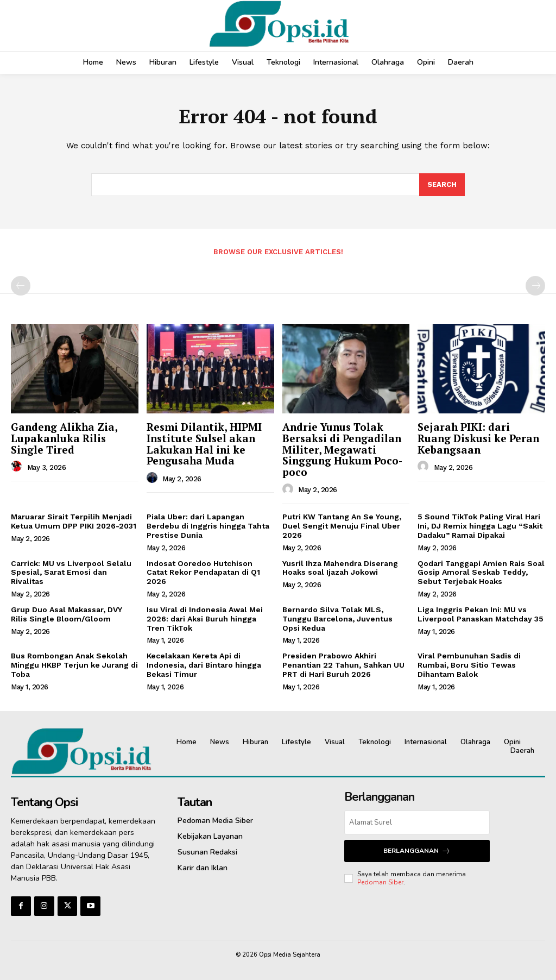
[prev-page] (21, 286)
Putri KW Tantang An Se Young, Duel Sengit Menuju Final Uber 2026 (342, 526)
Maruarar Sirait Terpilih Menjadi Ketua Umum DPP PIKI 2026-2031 (74, 522)
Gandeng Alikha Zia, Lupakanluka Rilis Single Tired (64, 438)
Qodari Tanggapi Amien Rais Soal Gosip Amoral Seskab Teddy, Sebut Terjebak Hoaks (481, 573)
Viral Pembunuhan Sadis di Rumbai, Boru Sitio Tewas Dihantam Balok (469, 665)
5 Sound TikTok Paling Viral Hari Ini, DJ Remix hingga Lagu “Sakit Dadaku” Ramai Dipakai (480, 526)
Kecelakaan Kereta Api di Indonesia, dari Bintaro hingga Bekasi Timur (204, 665)
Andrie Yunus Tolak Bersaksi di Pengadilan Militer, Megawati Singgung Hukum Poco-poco (342, 450)
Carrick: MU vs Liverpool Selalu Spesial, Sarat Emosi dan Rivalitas (71, 573)
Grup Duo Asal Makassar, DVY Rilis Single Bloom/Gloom (67, 614)
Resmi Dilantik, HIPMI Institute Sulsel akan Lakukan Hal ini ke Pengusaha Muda (204, 444)
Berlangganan (417, 851)
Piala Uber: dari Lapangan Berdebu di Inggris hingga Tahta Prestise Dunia (208, 526)
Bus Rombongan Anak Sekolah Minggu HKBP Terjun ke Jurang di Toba (74, 665)
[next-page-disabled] (535, 286)
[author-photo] (18, 467)
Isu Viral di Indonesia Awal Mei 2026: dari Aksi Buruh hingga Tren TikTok (205, 619)
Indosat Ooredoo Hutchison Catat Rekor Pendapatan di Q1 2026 (203, 573)
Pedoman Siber (380, 882)
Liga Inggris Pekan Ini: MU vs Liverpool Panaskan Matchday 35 (481, 614)
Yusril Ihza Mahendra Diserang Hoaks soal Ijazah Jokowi (340, 568)
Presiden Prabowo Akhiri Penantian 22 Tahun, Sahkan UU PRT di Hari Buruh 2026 (343, 665)
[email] (417, 822)
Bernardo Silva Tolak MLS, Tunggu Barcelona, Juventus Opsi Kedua (337, 619)
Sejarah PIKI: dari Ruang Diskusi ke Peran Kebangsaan (478, 438)
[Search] (442, 185)
